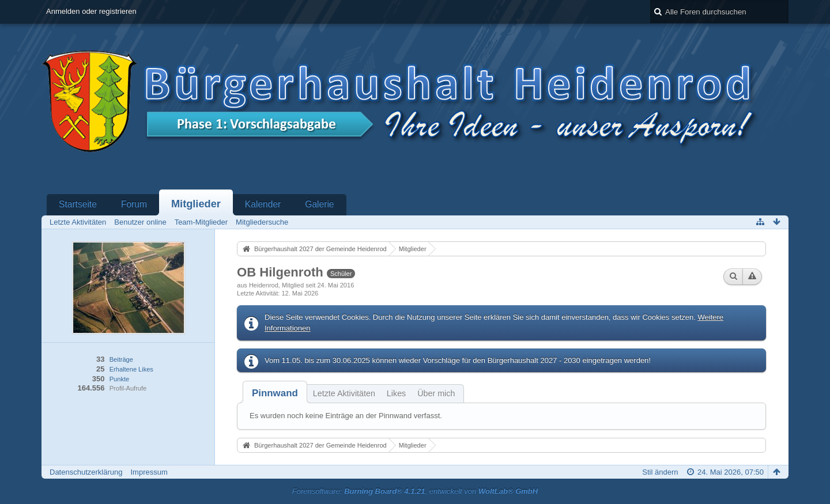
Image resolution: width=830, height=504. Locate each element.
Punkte (119, 379)
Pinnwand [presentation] (275, 393)
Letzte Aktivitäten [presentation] (344, 393)
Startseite (78, 204)
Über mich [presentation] (436, 393)
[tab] (275, 393)
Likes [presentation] (396, 393)
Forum (134, 204)
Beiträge (121, 359)
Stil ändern (660, 472)
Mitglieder (196, 204)
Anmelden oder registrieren (91, 11)
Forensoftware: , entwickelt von (415, 491)
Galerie (319, 204)
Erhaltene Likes (131, 369)
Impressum (149, 472)
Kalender (263, 204)
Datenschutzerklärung (86, 472)
